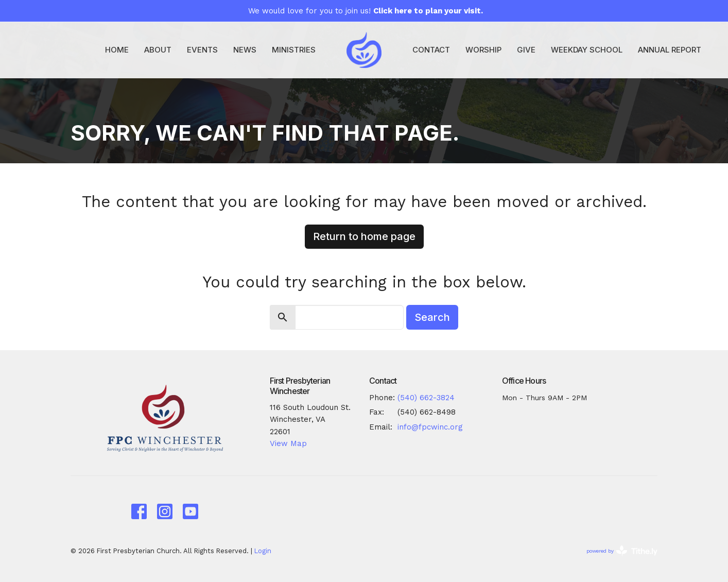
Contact (431, 50)
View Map (288, 443)
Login (263, 551)
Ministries (294, 50)
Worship (483, 50)
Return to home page (364, 236)
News (245, 50)
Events (202, 50)
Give (526, 50)
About (158, 50)
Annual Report (670, 50)
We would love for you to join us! (366, 11)
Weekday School (587, 50)
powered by (622, 551)
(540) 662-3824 (426, 398)
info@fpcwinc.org (430, 427)
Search (432, 317)
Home (117, 50)
